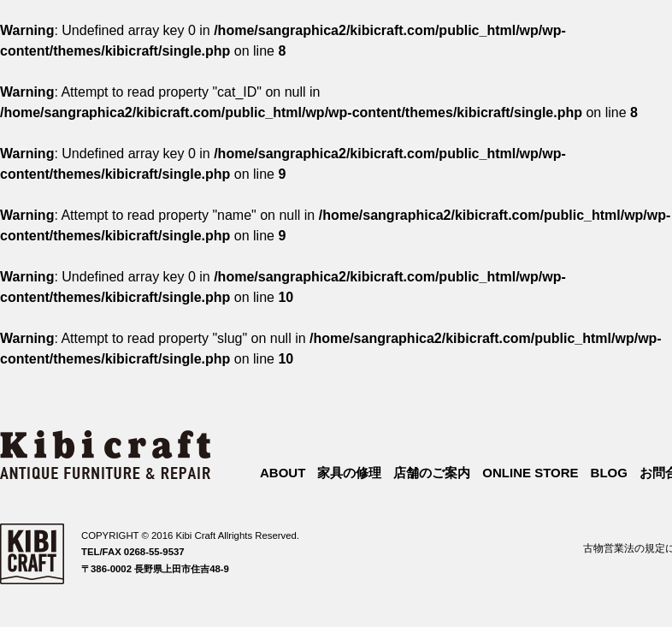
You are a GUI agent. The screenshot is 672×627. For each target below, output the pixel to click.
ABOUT (283, 473)
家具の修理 (349, 473)
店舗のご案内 (432, 473)
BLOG (609, 473)
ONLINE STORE (530, 473)
